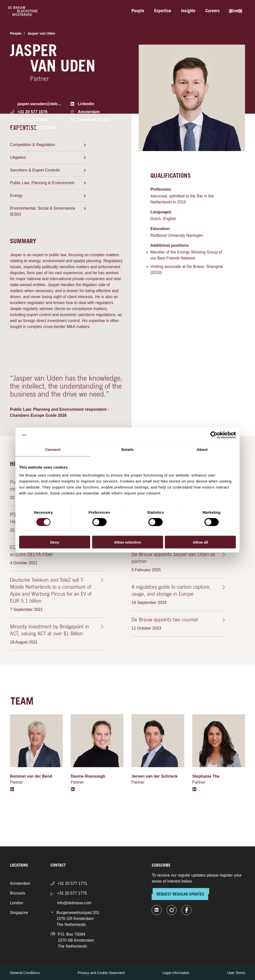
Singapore (19, 913)
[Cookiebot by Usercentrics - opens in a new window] (214, 435)
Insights (188, 11)
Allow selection (127, 542)
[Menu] (230, 11)
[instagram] (172, 910)
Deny (55, 542)
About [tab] (202, 449)
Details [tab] (127, 449)
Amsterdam (20, 883)
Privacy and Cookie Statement (101, 973)
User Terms (236, 973)
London (17, 903)
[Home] (23, 11)
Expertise (163, 11)
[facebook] (187, 910)
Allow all (200, 542)
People (138, 11)
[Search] (240, 11)
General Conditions (25, 973)
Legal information (176, 973)
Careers (213, 11)
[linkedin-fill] (157, 910)
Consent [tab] (53, 449)
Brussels (18, 893)
